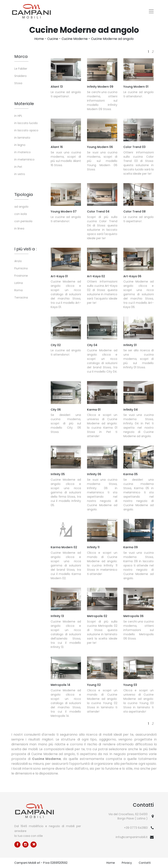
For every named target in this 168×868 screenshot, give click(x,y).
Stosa (18, 83)
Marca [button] (21, 56)
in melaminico (24, 159)
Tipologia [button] (24, 194)
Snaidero (20, 76)
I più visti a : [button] (26, 249)
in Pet (18, 167)
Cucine (53, 39)
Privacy (127, 863)
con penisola (23, 221)
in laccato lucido (26, 123)
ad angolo (21, 207)
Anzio (18, 261)
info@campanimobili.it (132, 837)
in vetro (20, 174)
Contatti (145, 863)
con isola (21, 214)
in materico (23, 152)
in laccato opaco (26, 130)
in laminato (22, 138)
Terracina (21, 297)
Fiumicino (21, 268)
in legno (20, 145)
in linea (19, 228)
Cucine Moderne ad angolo (112, 39)
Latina (19, 283)
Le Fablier (21, 69)
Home (39, 39)
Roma (18, 290)
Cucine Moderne (75, 39)
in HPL (18, 116)
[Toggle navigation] (151, 11)
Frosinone (21, 276)
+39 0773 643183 (136, 828)
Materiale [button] (24, 104)
